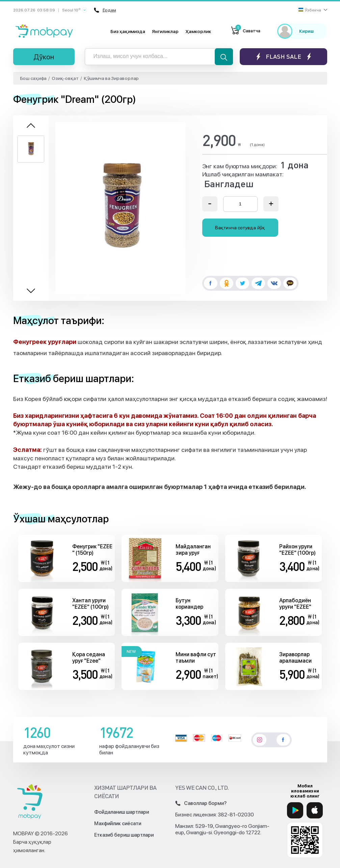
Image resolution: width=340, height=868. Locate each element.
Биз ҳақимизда (128, 31)
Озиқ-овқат (65, 78)
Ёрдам (105, 10)
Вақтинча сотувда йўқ (240, 228)
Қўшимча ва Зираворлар (111, 78)
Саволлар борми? (201, 803)
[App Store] (315, 810)
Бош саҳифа (33, 78)
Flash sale (283, 56)
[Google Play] (295, 810)
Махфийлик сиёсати (118, 823)
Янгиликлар (165, 31)
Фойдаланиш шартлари (122, 812)
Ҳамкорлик (198, 31)
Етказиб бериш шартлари (124, 835)
